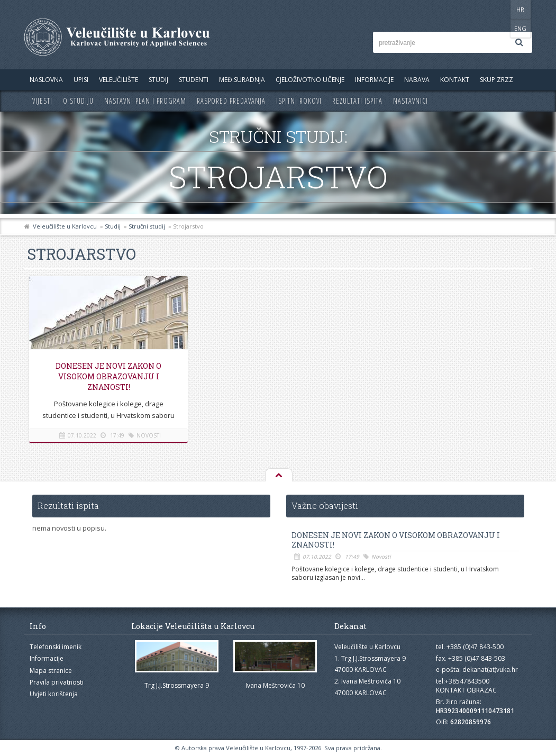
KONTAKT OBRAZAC (466, 690)
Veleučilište (119, 80)
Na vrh (278, 476)
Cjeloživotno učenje (310, 80)
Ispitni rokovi (299, 101)
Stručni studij (147, 226)
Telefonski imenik (56, 647)
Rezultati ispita (357, 101)
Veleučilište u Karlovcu (65, 226)
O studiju (78, 101)
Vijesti (42, 101)
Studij (158, 80)
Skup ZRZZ (496, 80)
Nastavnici (411, 101)
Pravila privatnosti (57, 682)
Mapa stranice (51, 671)
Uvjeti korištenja (54, 694)
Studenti (194, 80)
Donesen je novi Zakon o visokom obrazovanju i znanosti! (108, 376)
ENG (521, 9)
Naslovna (46, 80)
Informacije (374, 80)
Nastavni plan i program (145, 101)
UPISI (81, 80)
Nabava (417, 80)
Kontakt (455, 80)
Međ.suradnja (242, 80)
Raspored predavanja (231, 101)
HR (500, 9)
